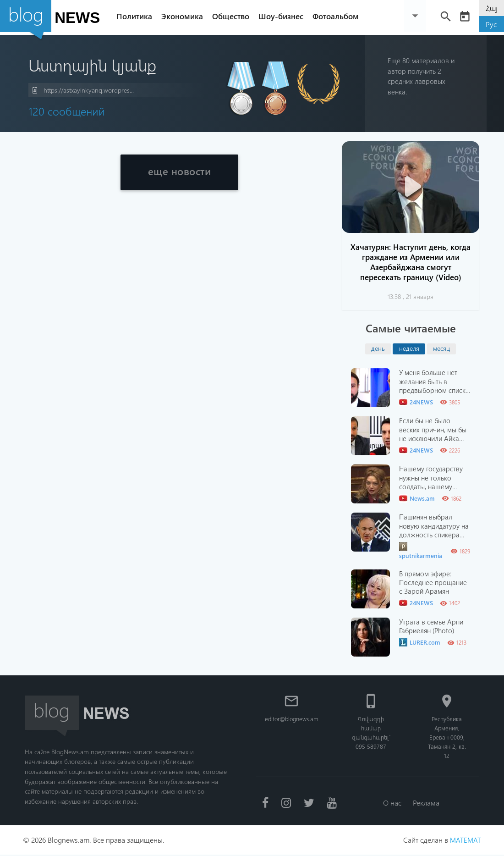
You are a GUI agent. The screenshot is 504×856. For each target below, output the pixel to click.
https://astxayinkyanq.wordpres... (83, 91)
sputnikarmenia (421, 551)
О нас (392, 803)
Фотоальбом (338, 16)
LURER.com (420, 642)
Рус (491, 24)
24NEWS (416, 402)
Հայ (492, 8)
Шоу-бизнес (283, 16)
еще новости (180, 173)
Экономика (184, 16)
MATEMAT (465, 841)
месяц (441, 348)
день (378, 348)
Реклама (427, 803)
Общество (233, 16)
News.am (417, 498)
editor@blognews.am (293, 719)
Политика (137, 16)
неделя (409, 348)
